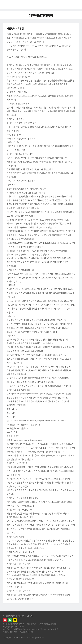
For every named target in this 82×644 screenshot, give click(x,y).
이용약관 (21, 616)
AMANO (10, 4)
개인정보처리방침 (9, 616)
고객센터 (30, 616)
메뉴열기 (78, 4)
